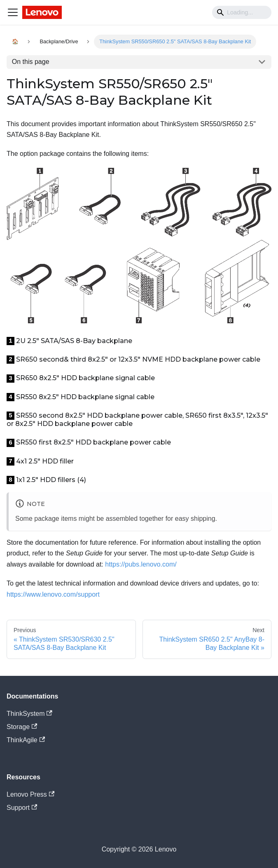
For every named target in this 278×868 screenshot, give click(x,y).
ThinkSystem (29, 714)
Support (22, 808)
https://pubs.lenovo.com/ (141, 564)
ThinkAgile (26, 740)
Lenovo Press (30, 794)
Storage (22, 727)
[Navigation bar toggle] (13, 12)
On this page (31, 62)
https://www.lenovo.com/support (53, 594)
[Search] (242, 12)
